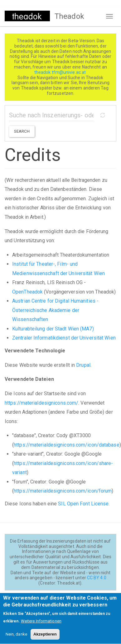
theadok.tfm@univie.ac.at (61, 72)
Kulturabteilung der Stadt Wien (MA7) (53, 329)
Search (22, 131)
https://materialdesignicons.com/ (41, 403)
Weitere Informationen (41, 626)
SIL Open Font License (83, 504)
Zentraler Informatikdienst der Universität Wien (64, 338)
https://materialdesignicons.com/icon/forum (63, 491)
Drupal (83, 365)
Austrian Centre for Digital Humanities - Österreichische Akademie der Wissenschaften (55, 310)
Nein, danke (16, 639)
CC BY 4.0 (97, 578)
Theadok (69, 16)
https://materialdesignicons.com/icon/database (67, 445)
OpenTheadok (27, 292)
